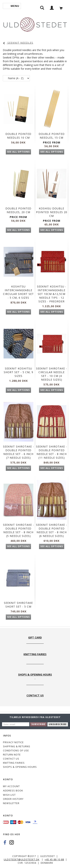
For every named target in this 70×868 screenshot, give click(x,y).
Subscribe (38, 724)
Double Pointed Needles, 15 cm (52, 136)
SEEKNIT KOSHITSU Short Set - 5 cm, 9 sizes (18, 372)
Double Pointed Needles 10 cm (18, 136)
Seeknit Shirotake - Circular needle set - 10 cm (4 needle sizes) (52, 374)
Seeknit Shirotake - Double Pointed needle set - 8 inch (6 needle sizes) (52, 530)
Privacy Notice (13, 742)
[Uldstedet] (35, 24)
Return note (12, 755)
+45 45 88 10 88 (54, 860)
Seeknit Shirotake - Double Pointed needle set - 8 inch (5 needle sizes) (18, 530)
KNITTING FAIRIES (14, 763)
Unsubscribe (58, 724)
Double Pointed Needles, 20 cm (18, 210)
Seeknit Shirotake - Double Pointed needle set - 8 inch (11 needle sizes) (52, 452)
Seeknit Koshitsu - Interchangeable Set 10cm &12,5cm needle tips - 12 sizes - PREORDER (52, 294)
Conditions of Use (16, 751)
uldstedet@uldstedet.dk (22, 860)
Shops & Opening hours (20, 767)
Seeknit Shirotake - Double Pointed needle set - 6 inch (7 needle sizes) (18, 452)
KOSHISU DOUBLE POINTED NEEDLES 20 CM (52, 212)
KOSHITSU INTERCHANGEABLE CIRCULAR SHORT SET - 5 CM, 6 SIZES (18, 292)
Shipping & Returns (17, 746)
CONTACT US (11, 759)
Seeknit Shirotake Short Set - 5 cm (18, 605)
